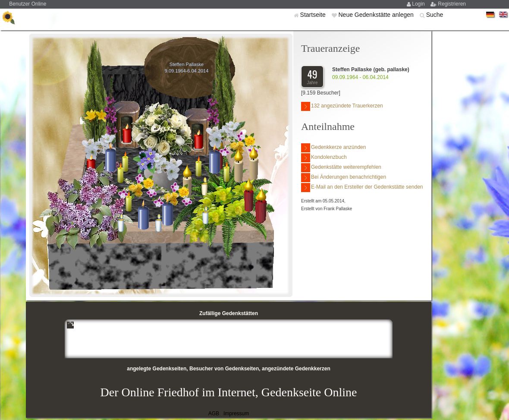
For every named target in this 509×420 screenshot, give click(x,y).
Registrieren (452, 4)
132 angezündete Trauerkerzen (342, 106)
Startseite (314, 15)
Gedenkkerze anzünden (333, 148)
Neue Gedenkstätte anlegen (377, 15)
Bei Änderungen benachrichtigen (344, 178)
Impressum (236, 414)
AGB (214, 414)
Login (419, 4)
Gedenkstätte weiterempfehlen (341, 168)
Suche (435, 15)
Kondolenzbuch (324, 158)
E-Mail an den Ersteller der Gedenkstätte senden (362, 188)
